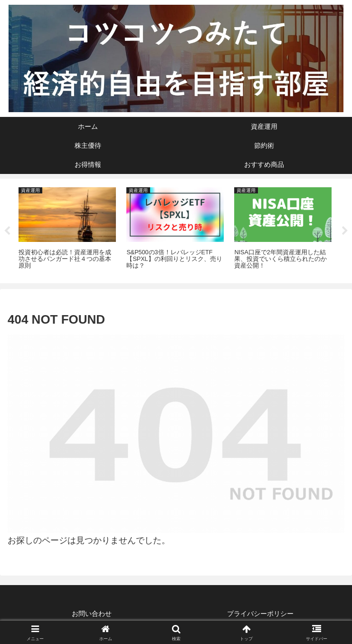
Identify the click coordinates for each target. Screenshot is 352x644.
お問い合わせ (92, 614)
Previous (7, 231)
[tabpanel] (67, 229)
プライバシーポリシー (260, 614)
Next (345, 231)
